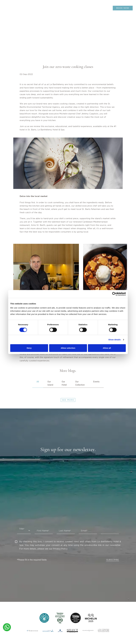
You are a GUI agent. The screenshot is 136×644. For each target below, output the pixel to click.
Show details (115, 340)
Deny (29, 348)
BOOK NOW (123, 8)
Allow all (107, 348)
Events (96, 382)
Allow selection (68, 348)
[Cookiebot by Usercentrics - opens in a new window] (114, 294)
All (38, 382)
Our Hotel (64, 383)
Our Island (50, 383)
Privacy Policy (60, 549)
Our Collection (80, 383)
